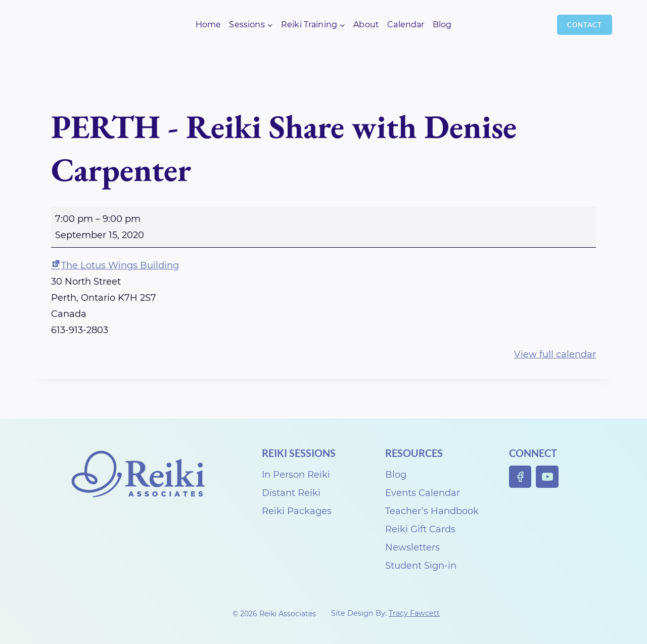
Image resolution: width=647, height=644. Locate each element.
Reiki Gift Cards (420, 529)
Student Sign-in (421, 566)
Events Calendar (423, 493)
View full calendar (555, 354)
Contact (585, 25)
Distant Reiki (291, 493)
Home (209, 25)
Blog (442, 25)
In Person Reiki (296, 475)
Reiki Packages (297, 511)
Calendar (406, 25)
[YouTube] (547, 477)
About (366, 25)
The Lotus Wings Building (115, 265)
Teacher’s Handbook (432, 511)
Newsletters (412, 547)
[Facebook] (520, 477)
